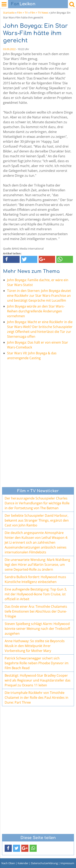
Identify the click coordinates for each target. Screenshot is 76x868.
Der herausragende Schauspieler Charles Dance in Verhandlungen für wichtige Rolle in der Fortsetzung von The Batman (37, 503)
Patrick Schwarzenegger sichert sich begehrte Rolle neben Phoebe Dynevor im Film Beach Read (37, 663)
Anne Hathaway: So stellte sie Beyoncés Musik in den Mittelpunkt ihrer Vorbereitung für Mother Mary (35, 646)
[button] (11, 259)
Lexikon (23, 4)
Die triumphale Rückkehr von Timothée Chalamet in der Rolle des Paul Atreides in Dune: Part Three (36, 698)
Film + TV (22, 13)
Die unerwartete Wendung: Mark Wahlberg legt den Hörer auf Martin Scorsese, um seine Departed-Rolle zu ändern (37, 565)
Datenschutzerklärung (44, 863)
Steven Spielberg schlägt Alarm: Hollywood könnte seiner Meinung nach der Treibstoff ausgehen (37, 629)
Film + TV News (39, 13)
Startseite (9, 13)
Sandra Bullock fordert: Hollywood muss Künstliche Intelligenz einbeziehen (35, 579)
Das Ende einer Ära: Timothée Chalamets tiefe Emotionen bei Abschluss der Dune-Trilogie (36, 611)
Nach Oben (8, 863)
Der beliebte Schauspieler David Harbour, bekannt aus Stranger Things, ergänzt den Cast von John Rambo (37, 520)
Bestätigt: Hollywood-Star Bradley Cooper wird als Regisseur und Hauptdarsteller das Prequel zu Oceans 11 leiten (38, 680)
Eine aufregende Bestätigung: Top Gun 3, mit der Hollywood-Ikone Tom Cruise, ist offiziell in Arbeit (36, 594)
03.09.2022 (9, 49)
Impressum (67, 863)
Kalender (23, 863)
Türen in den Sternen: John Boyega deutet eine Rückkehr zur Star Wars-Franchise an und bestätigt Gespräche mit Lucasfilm (39, 296)
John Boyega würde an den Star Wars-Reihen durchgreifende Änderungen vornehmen (36, 311)
